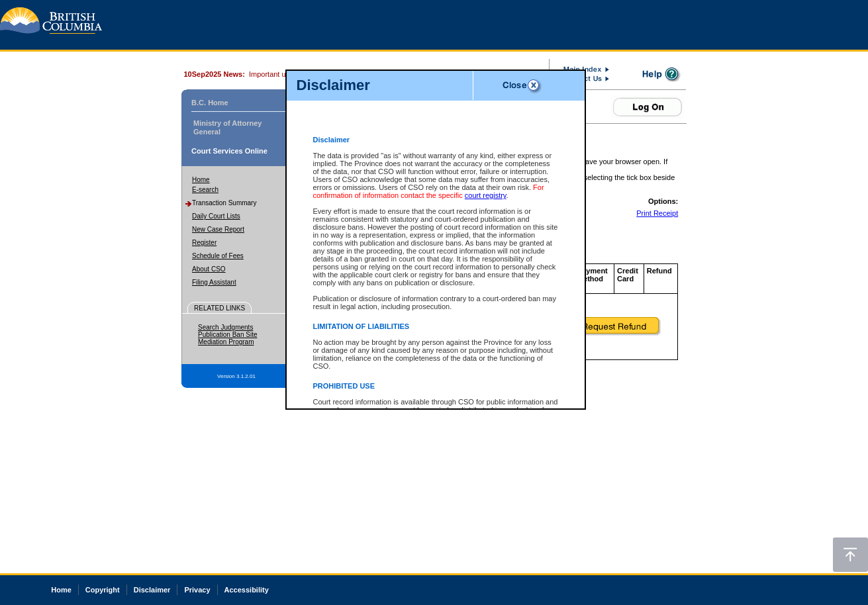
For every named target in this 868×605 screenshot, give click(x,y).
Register (204, 243)
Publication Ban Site (228, 335)
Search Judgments (225, 327)
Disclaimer (152, 590)
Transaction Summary (224, 203)
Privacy (197, 590)
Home (201, 180)
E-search (205, 190)
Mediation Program (226, 342)
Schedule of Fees (218, 256)
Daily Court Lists (216, 216)
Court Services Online (229, 151)
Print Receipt (657, 213)
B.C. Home (210, 103)
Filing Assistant (214, 282)
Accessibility (247, 590)
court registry (486, 195)
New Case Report (218, 229)
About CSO (209, 269)
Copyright (103, 590)
